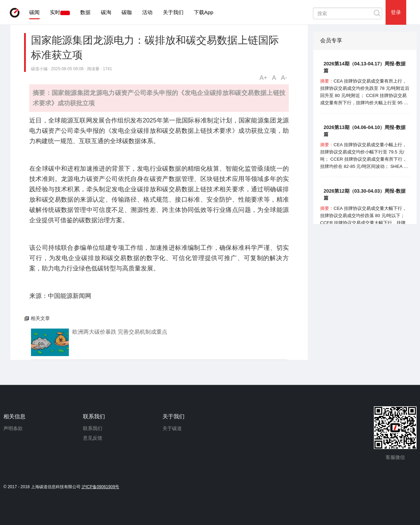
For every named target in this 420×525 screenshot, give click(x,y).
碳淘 (106, 12)
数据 (85, 12)
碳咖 (127, 12)
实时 (55, 12)
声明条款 (13, 428)
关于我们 (173, 12)
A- (284, 78)
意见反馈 (93, 438)
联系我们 (93, 428)
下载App (204, 12)
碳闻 (34, 12)
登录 (396, 12)
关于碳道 (172, 428)
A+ (264, 78)
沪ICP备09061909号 (100, 487)
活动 (147, 12)
